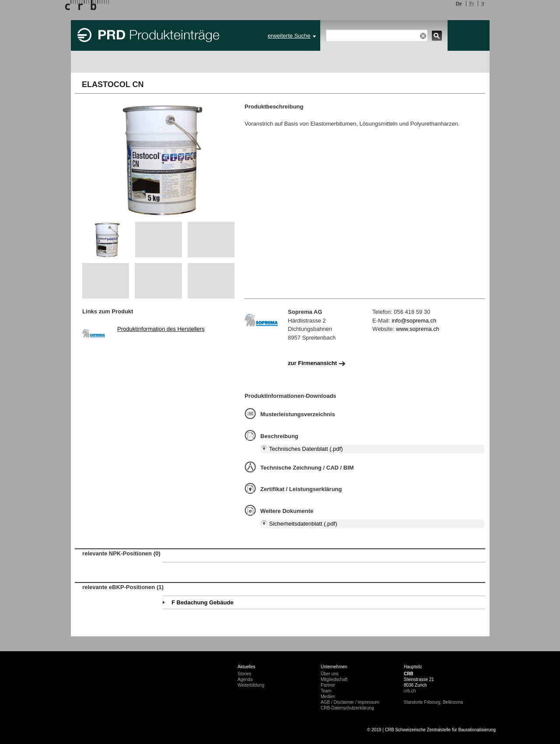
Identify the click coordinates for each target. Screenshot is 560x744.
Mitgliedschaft (334, 679)
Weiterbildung (251, 685)
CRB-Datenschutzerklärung (347, 708)
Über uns (330, 674)
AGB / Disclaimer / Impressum (350, 702)
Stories (244, 674)
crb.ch (410, 691)
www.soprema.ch (418, 329)
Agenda (245, 679)
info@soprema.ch (414, 321)
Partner (328, 685)
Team (326, 691)
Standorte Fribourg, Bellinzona (433, 702)
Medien (328, 697)
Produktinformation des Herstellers (161, 329)
